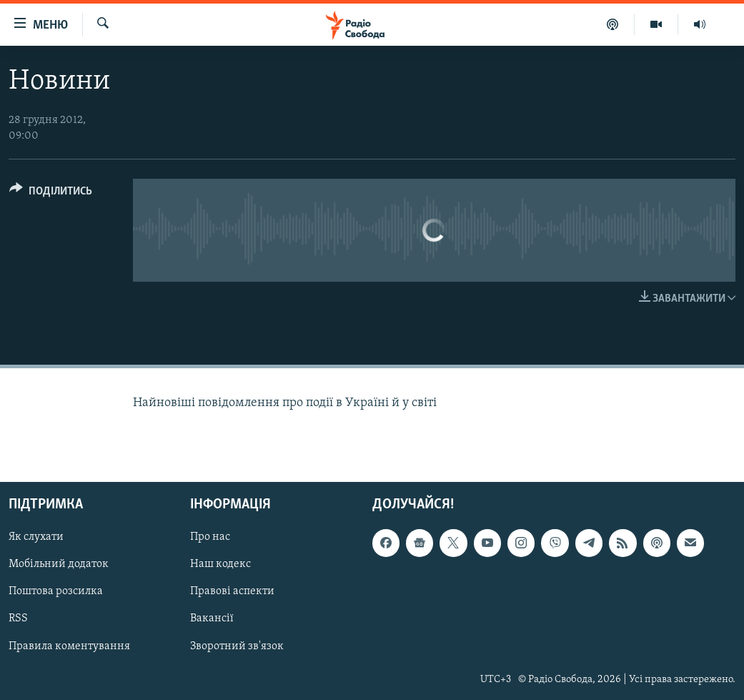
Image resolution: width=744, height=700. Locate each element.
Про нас (210, 537)
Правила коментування (69, 646)
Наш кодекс (220, 565)
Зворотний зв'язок (237, 646)
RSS (18, 619)
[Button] (51, 193)
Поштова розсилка (56, 592)
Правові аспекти (232, 592)
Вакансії (212, 619)
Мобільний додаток (59, 565)
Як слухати (36, 537)
